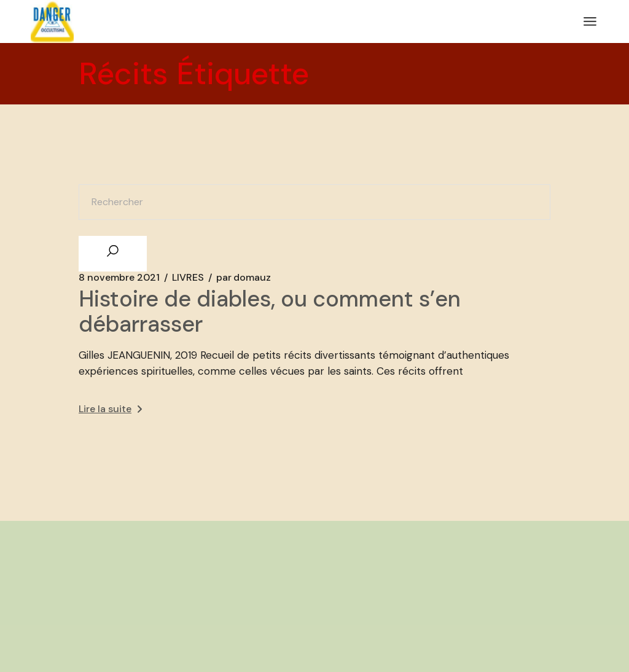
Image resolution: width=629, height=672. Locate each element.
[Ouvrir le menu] (590, 21)
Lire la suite (110, 409)
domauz (244, 278)
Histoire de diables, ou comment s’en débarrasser (270, 311)
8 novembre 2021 (119, 278)
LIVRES (188, 278)
